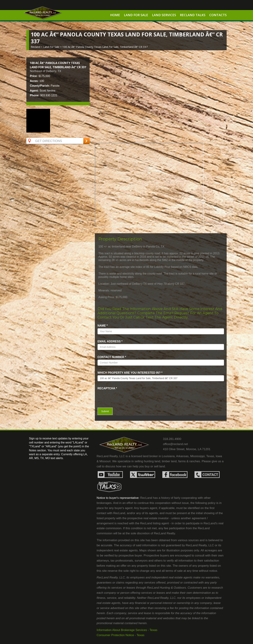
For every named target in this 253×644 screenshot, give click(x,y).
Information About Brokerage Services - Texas (127, 630)
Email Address (110, 341)
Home (115, 15)
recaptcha (107, 388)
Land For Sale (136, 15)
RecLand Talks (193, 15)
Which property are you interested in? (130, 373)
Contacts (218, 15)
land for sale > (53, 47)
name (103, 326)
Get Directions (45, 141)
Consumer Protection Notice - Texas (121, 635)
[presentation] (118, 396)
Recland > (37, 47)
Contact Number (112, 357)
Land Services (164, 15)
